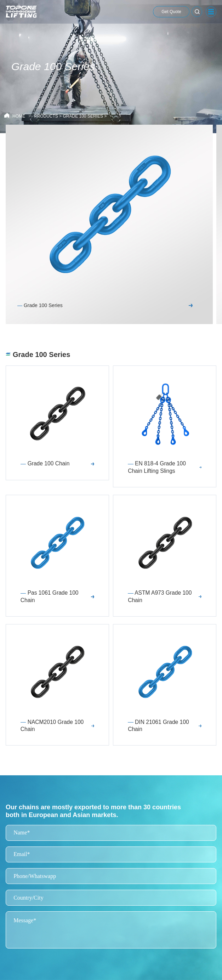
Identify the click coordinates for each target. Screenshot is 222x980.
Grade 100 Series (83, 116)
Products (46, 116)
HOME (19, 116)
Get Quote (171, 12)
